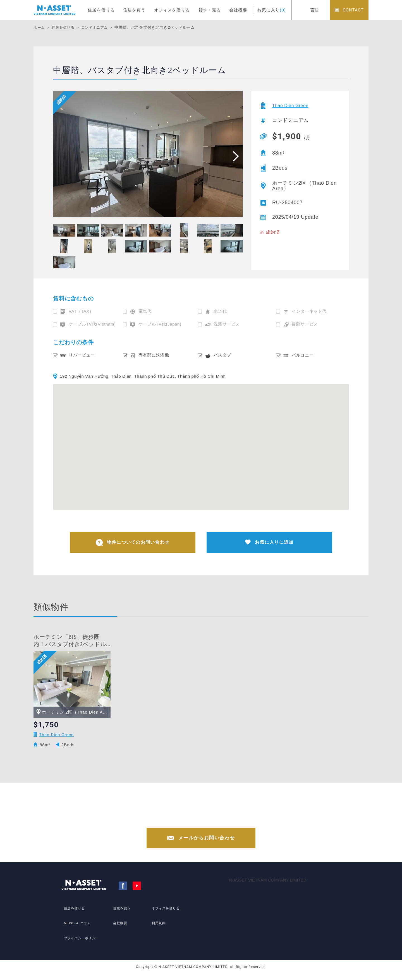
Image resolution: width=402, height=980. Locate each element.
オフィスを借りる (172, 10)
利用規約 (157, 929)
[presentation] (234, 156)
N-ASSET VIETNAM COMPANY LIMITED (268, 886)
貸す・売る (210, 10)
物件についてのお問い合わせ (133, 543)
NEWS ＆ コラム (77, 929)
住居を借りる (101, 10)
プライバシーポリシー (82, 940)
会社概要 (238, 10)
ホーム (40, 27)
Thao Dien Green (293, 106)
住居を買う (134, 10)
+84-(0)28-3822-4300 (206, 821)
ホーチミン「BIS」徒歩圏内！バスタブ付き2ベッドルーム (70, 642)
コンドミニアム (98, 27)
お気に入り (272, 10)
